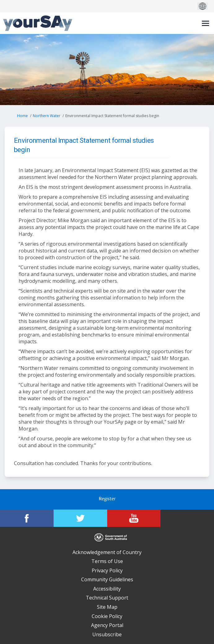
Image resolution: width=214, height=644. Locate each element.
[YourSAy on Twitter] (80, 518)
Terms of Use (107, 561)
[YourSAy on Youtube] (134, 518)
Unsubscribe (107, 634)
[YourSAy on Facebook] (27, 518)
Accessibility (107, 589)
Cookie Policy (107, 616)
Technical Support (107, 598)
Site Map (107, 607)
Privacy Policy (107, 570)
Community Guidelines (107, 579)
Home (22, 116)
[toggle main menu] (205, 23)
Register (107, 499)
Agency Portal (107, 625)
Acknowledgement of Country (107, 552)
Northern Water (47, 116)
